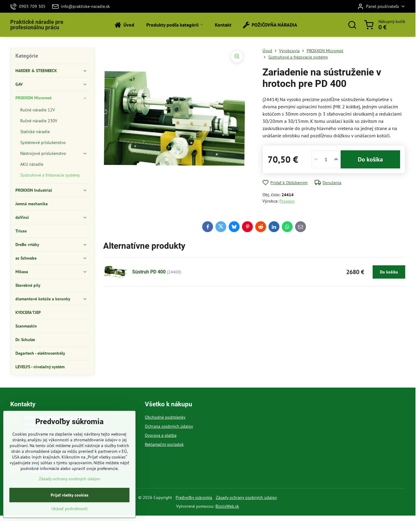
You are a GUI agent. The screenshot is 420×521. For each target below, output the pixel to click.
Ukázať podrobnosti (70, 517)
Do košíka (370, 159)
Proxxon (287, 201)
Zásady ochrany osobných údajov (246, 497)
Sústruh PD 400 (149, 272)
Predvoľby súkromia (194, 497)
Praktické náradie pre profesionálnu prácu (37, 25)
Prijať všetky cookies (70, 503)
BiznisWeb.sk (227, 506)
